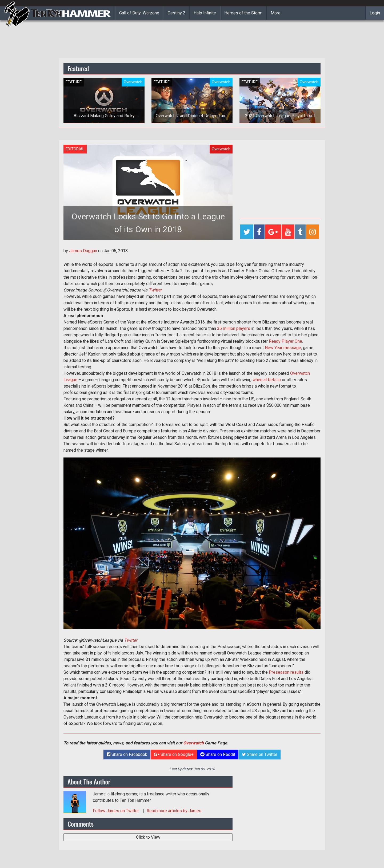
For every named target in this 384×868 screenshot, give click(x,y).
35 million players (234, 328)
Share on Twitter (260, 754)
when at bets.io (267, 380)
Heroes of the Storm (243, 13)
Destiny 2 (176, 13)
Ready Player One (285, 341)
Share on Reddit (218, 754)
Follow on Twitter (116, 811)
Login (375, 13)
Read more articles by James (174, 811)
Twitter (155, 290)
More (276, 13)
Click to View (148, 837)
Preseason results (286, 672)
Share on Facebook (127, 754)
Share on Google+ (174, 754)
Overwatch (193, 743)
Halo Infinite (205, 13)
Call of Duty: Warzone (139, 13)
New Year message (283, 348)
